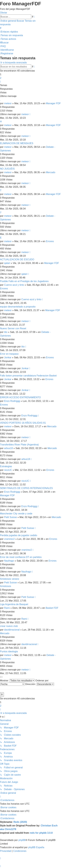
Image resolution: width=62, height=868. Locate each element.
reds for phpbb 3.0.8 (41, 833)
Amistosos (6, 586)
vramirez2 (9, 539)
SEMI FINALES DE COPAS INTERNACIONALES (26, 488)
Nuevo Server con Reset (13, 328)
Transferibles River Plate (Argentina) (19, 445)
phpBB (22, 840)
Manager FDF (53, 103)
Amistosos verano (10, 579)
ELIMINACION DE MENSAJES (17, 143)
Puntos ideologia (9, 651)
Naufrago (9, 561)
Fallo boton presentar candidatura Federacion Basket (28, 376)
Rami (7, 608)
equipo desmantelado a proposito (18, 307)
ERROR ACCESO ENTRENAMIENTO (20, 397)
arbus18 (9, 448)
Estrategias (6, 466)
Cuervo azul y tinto (14, 285)
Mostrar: (17, 681)
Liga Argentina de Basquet (14, 604)
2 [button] (1, 78)
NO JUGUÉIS (7, 169)
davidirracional (12, 630)
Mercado (51, 172)
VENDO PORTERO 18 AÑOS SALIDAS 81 (23, 423)
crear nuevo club (9, 626)
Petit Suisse (11, 517)
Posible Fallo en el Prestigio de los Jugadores (24, 281)
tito (6, 332)
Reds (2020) (20, 822)
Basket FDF (52, 608)
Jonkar (8, 357)
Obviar (4, 13)
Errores (50, 241)
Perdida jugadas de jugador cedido (19, 535)
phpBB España (36, 847)
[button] (0, 82)
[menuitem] (1, 28)
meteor (8, 103)
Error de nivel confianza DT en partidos (21, 557)
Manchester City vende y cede (16, 514)
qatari (7, 263)
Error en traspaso (9, 354)
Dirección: (40, 684)
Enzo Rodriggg (12, 401)
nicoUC (8, 470)
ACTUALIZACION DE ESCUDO (17, 259)
